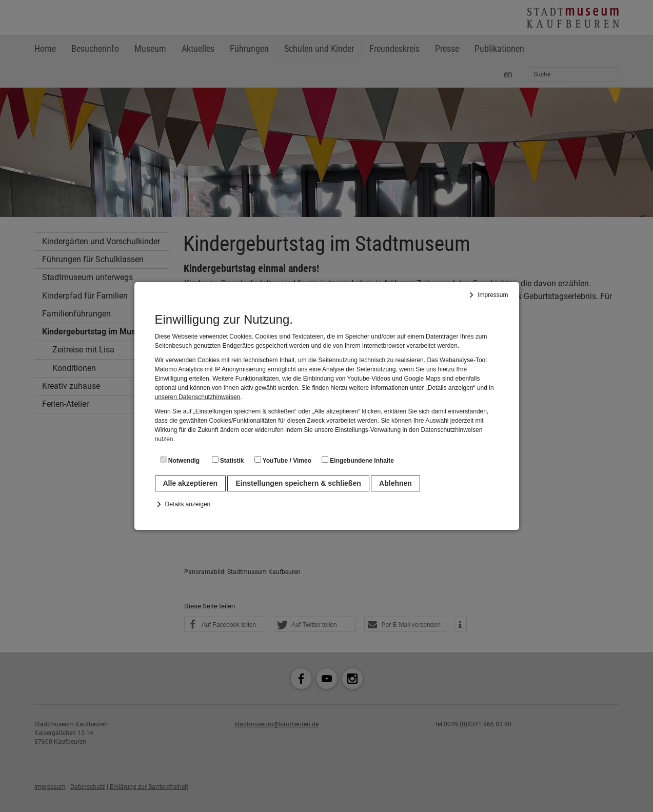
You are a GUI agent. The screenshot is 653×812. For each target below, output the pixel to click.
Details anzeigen (188, 504)
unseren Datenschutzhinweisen (198, 397)
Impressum (493, 295)
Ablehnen (395, 483)
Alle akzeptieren (191, 483)
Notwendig (180, 460)
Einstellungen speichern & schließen (298, 483)
